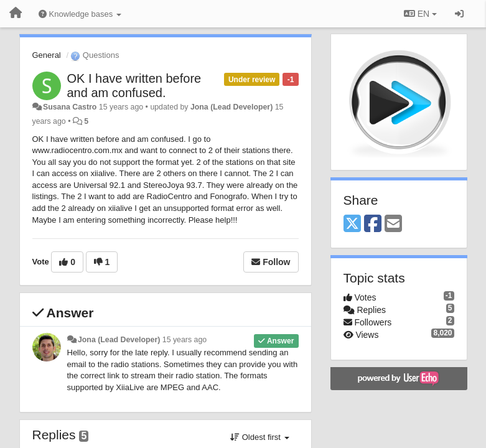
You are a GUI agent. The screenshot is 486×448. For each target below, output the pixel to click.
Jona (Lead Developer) (231, 107)
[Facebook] (373, 224)
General (47, 55)
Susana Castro (70, 107)
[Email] (393, 224)
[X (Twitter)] (352, 224)
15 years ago (185, 340)
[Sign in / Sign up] (459, 14)
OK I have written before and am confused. (134, 86)
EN (420, 14)
